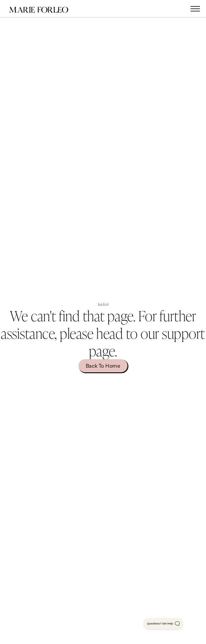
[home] (45, 9)
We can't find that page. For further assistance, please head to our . (103, 333)
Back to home (103, 365)
